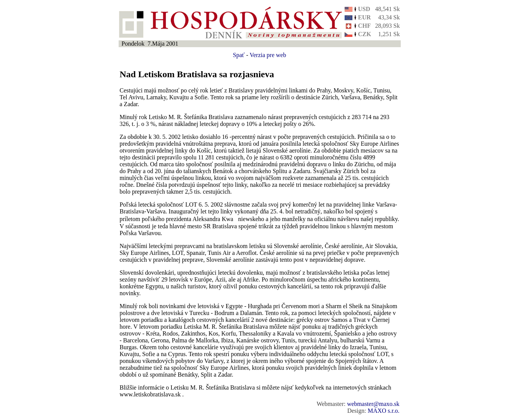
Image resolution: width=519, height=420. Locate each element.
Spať (239, 55)
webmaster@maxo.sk (373, 404)
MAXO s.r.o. (384, 411)
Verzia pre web (268, 55)
